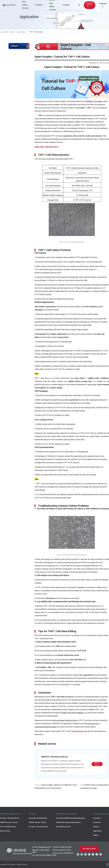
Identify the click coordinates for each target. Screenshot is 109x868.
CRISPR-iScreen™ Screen (9, 822)
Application (22, 32)
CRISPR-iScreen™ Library (38, 822)
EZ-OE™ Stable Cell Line (8, 827)
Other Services (5, 831)
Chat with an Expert (89, 849)
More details (97, 764)
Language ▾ (103, 5)
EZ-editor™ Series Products (39, 827)
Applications (98, 831)
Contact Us (90, 5)
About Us (96, 827)
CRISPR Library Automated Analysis (68, 822)
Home (13, 5)
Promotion (97, 818)
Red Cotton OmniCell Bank (38, 818)
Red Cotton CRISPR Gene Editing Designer (71, 818)
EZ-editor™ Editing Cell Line (10, 818)
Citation (96, 835)
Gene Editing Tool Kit (63, 827)
